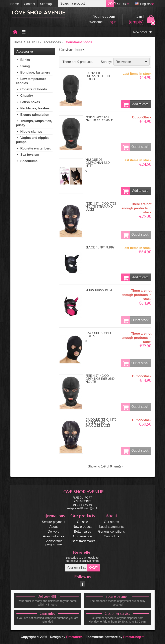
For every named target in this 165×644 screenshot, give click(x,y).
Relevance (132, 62)
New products (143, 32)
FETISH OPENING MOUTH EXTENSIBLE (99, 118)
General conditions (111, 531)
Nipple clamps (31, 132)
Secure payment (54, 522)
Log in (112, 22)
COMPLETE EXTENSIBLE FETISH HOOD (98, 76)
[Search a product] (82, 4)
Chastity (27, 96)
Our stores (112, 522)
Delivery (54, 531)
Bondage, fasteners (35, 72)
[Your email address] (76, 568)
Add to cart (134, 104)
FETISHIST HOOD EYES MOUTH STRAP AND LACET (101, 207)
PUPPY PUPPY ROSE (99, 290)
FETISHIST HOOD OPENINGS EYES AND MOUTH (100, 379)
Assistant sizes (54, 536)
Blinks (25, 60)
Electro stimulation (35, 115)
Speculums (29, 161)
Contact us (111, 536)
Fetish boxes (30, 102)
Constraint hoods (34, 89)
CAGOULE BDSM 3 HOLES (98, 335)
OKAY (111, 4)
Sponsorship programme (54, 543)
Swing (25, 66)
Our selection (82, 536)
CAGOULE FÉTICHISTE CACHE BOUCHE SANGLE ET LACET (101, 423)
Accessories (25, 51)
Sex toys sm (30, 155)
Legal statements (111, 527)
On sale (82, 522)
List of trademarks (82, 541)
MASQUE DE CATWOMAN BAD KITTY (98, 163)
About (54, 527)
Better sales (82, 531)
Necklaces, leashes (35, 108)
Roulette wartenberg (36, 148)
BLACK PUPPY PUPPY (100, 247)
